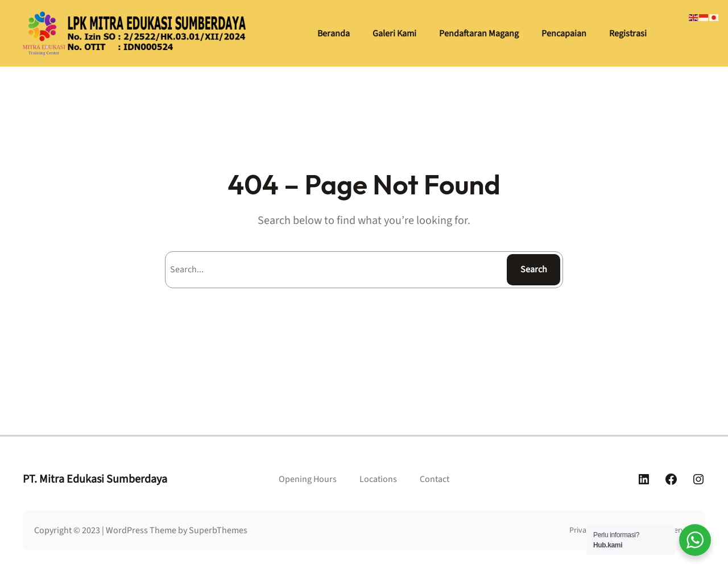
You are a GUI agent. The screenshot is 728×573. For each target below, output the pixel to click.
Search (534, 269)
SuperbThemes (218, 530)
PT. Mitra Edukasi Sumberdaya (95, 479)
